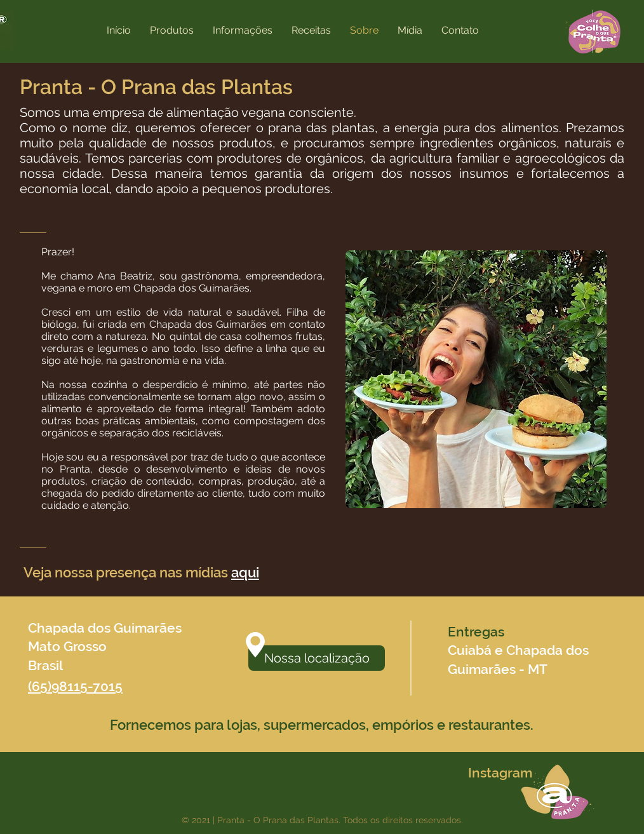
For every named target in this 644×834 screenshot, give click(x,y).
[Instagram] (500, 773)
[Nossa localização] (317, 658)
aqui (245, 572)
